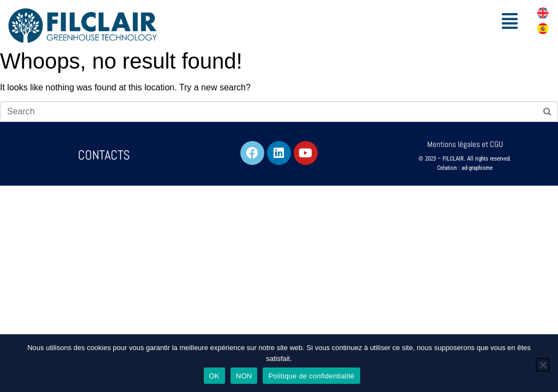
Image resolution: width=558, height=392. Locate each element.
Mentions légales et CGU (465, 144)
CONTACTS (104, 155)
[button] (510, 21)
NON (244, 376)
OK (214, 376)
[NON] (543, 365)
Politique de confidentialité (311, 376)
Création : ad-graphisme (465, 168)
